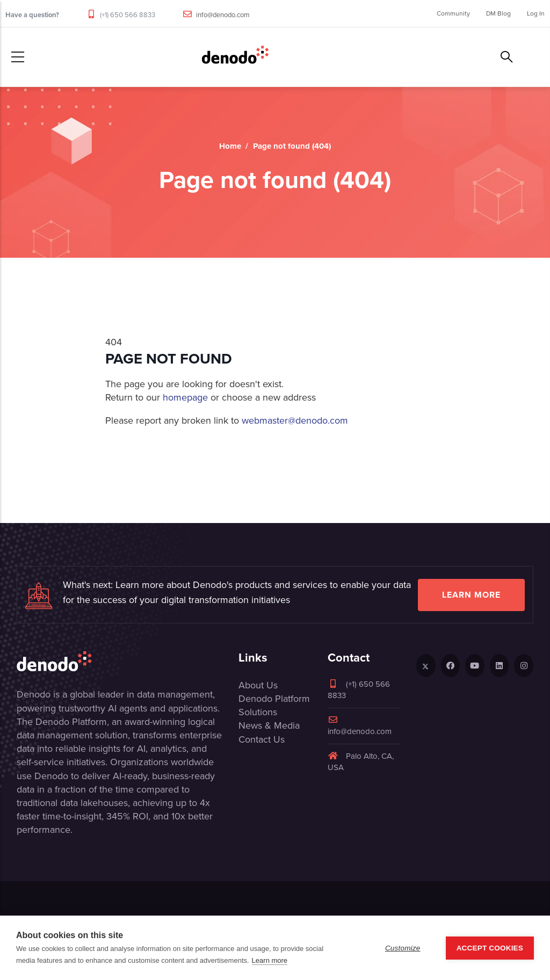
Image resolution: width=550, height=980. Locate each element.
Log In (536, 13)
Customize (403, 948)
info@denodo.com (223, 15)
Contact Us (262, 739)
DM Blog (498, 13)
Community (453, 13)
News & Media (269, 725)
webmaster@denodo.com (295, 420)
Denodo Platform (274, 699)
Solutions (258, 712)
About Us (258, 685)
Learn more (471, 595)
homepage (185, 397)
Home (230, 146)
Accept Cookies (490, 948)
